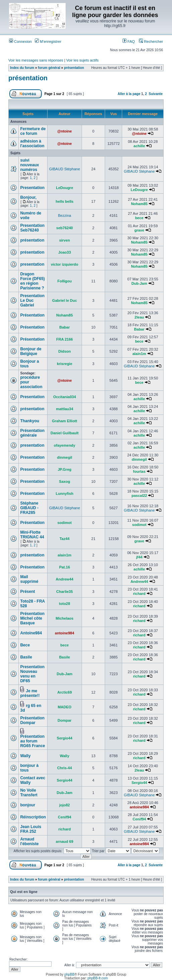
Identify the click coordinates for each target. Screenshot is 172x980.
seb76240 (65, 228)
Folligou (64, 281)
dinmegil (64, 457)
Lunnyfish (65, 494)
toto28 (64, 604)
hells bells (64, 201)
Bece (25, 645)
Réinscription (33, 817)
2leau (139, 317)
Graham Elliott (64, 421)
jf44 (139, 557)
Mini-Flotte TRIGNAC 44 (32, 535)
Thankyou (30, 421)
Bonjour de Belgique (31, 351)
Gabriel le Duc (65, 300)
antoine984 (64, 633)
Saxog (64, 481)
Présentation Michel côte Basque (32, 618)
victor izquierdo (65, 264)
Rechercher (151, 41)
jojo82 (65, 805)
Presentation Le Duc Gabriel (32, 300)
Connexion (20, 41)
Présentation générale (32, 433)
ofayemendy (65, 445)
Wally (25, 756)
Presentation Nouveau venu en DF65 (32, 674)
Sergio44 (65, 738)
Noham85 (139, 204)
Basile (26, 657)
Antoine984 (31, 633)
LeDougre (64, 188)
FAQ (129, 41)
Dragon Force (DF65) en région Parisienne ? (32, 281)
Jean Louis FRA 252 (31, 829)
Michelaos (64, 618)
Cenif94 (65, 817)
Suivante (156, 94)
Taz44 (65, 539)
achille (139, 146)
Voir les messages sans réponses (36, 60)
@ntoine (65, 131)
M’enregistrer (48, 41)
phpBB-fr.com (98, 978)
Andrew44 (65, 579)
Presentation (32, 188)
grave (139, 230)
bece (139, 218)
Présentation (32, 315)
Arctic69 (64, 692)
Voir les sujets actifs (82, 60)
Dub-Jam (139, 283)
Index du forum (22, 68)
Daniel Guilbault (65, 433)
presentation (32, 264)
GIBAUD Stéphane (65, 169)
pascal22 (139, 496)
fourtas (139, 471)
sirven (65, 240)
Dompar (65, 720)
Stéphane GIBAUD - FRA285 (29, 508)
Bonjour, (28, 197)
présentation (74, 68)
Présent (27, 592)
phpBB (69, 974)
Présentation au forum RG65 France (32, 741)
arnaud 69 (65, 841)
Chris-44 (65, 768)
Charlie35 (65, 592)
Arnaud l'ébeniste (29, 841)
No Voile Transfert (29, 793)
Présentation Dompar (32, 720)
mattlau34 (64, 409)
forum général (49, 68)
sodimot (64, 523)
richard (139, 594)
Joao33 (65, 252)
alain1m (139, 354)
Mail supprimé (29, 579)
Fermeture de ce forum (33, 131)
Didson (64, 351)
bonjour (28, 805)
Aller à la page (129, 94)
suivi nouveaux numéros (29, 165)
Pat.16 (65, 567)
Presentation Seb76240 (32, 228)
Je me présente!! (30, 693)
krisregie (65, 364)
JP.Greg (64, 469)
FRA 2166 (65, 339)
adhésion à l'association (32, 144)
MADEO (64, 707)
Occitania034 (65, 397)
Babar (64, 327)
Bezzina (64, 215)
